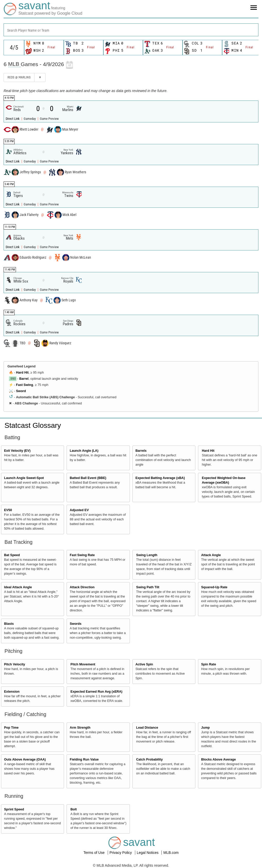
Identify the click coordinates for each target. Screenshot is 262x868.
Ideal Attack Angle (18, 587)
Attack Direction (82, 587)
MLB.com (171, 853)
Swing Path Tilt (148, 587)
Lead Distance (147, 728)
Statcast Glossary (33, 425)
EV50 (8, 510)
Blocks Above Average (218, 759)
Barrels (141, 451)
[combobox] (131, 30)
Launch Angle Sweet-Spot (24, 478)
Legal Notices (148, 853)
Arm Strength (80, 728)
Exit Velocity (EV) (17, 451)
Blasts (9, 624)
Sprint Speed (14, 809)
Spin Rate (209, 664)
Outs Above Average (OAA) (25, 759)
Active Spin (144, 664)
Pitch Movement (83, 664)
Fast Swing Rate (82, 555)
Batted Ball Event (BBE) (88, 478)
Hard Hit (22, 373)
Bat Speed (12, 555)
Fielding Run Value (84, 759)
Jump (205, 728)
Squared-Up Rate (214, 587)
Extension (12, 692)
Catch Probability (150, 759)
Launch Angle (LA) (84, 451)
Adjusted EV (79, 510)
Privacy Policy (121, 853)
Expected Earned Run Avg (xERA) (96, 692)
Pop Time (11, 728)
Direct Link (13, 119)
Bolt (74, 809)
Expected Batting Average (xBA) (160, 478)
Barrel (24, 379)
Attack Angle (211, 555)
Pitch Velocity (15, 664)
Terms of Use (94, 853)
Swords (76, 624)
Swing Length (147, 555)
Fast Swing (24, 385)
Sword (21, 391)
